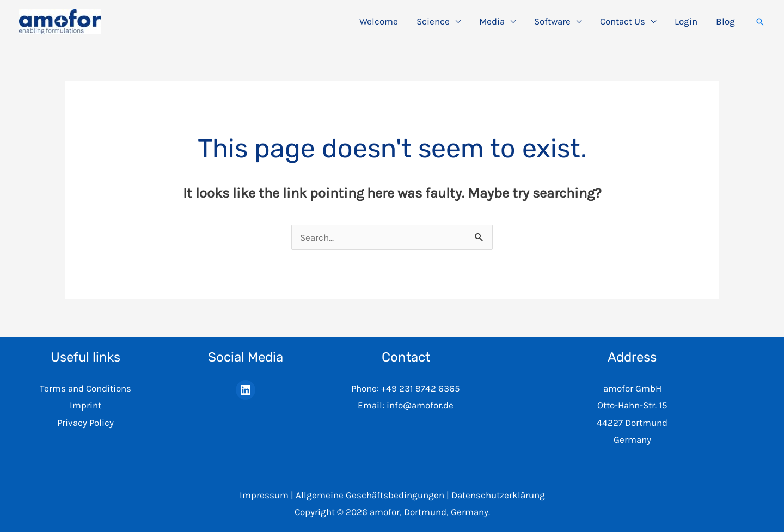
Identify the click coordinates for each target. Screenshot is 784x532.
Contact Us (623, 21)
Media (492, 21)
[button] (760, 22)
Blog (725, 21)
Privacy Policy (85, 423)
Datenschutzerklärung (498, 495)
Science (433, 21)
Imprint (85, 405)
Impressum (264, 495)
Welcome (379, 21)
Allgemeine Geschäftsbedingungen (370, 495)
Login (686, 21)
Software (552, 21)
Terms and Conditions (85, 388)
